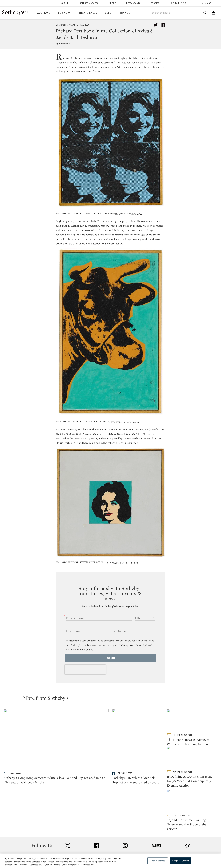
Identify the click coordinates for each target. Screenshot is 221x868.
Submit (111, 658)
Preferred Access (88, 3)
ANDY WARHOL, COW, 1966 (93, 421)
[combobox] (174, 13)
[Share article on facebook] (163, 25)
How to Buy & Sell (180, 3)
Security (136, 837)
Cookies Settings (157, 861)
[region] (110, 861)
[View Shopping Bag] (213, 13)
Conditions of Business (145, 849)
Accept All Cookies (180, 861)
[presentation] (85, 669)
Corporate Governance (109, 849)
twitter (68, 818)
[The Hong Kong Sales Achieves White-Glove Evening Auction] (192, 721)
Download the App (70, 849)
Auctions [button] (44, 13)
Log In (64, 3)
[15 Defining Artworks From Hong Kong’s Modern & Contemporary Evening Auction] (192, 760)
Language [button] (206, 3)
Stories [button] (155, 3)
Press (99, 837)
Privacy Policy (104, 843)
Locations (65, 843)
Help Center (67, 837)
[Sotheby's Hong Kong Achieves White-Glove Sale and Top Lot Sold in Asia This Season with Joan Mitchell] (56, 740)
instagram (125, 817)
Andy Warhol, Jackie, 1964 (84, 434)
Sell (108, 13)
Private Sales (87, 13)
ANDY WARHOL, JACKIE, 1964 (94, 213)
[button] (112, 699)
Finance (124, 13)
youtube (156, 817)
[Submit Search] (196, 13)
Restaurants (133, 3)
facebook (96, 817)
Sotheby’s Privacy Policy (117, 641)
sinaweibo (187, 818)
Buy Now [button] (64, 13)
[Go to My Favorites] (205, 13)
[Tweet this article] (156, 25)
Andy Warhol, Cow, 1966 (124, 434)
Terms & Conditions (143, 843)
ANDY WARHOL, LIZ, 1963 (92, 562)
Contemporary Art (65, 25)
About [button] (112, 3)
